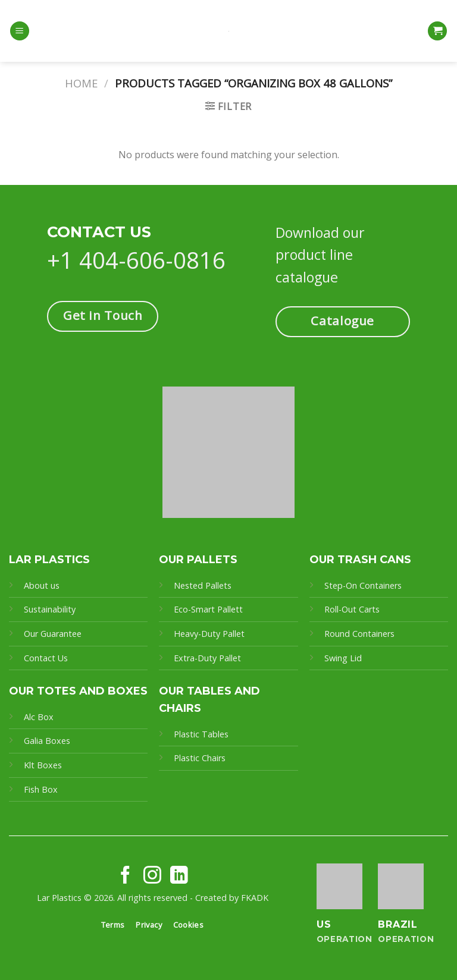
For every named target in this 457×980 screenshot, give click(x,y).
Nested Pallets (203, 585)
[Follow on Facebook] (126, 876)
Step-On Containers (363, 585)
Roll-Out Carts (352, 609)
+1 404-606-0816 (136, 260)
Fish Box (41, 789)
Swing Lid (343, 658)
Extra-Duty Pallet (207, 658)
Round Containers (359, 634)
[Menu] (20, 31)
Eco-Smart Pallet (206, 609)
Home (81, 83)
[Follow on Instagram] (152, 876)
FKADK (255, 898)
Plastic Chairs (200, 758)
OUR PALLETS (198, 560)
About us (42, 585)
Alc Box (39, 717)
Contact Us (46, 658)
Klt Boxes (43, 765)
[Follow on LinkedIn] (179, 876)
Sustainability (50, 609)
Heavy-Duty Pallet (209, 634)
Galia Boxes (47, 741)
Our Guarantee (54, 634)
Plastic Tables (201, 734)
